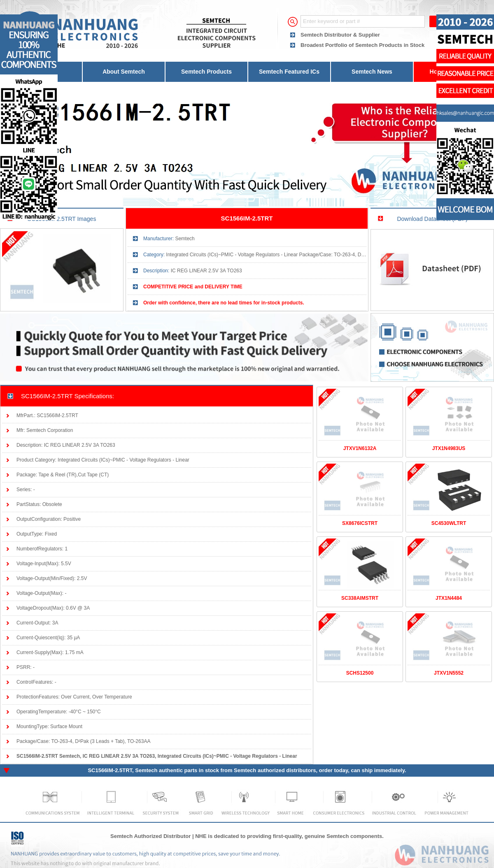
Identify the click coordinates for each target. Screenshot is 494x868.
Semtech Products (206, 72)
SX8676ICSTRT (360, 523)
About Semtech (124, 72)
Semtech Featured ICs (289, 72)
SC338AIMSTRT (360, 598)
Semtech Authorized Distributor (150, 836)
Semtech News (372, 72)
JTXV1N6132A (360, 448)
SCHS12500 (360, 673)
